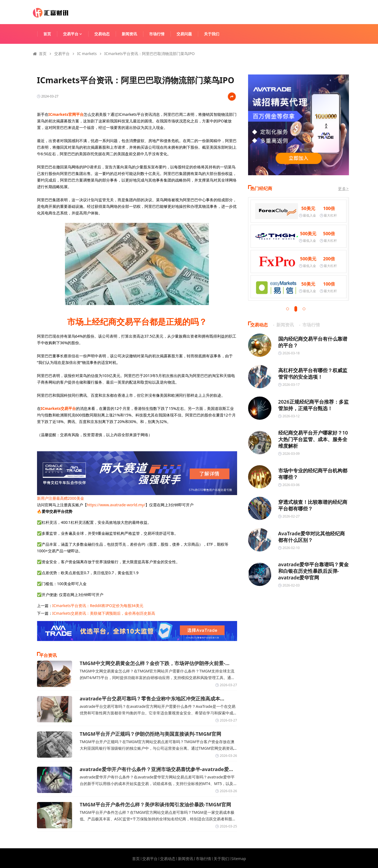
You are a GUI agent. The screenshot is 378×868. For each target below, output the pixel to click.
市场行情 (157, 34)
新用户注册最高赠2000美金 (61, 498)
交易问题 (184, 34)
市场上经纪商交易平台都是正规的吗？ (137, 322)
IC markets (87, 54)
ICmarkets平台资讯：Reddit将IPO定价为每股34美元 (98, 606)
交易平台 (75, 34)
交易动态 (102, 34)
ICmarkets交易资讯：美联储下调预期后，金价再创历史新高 (104, 613)
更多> (343, 189)
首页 (47, 34)
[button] (288, 309)
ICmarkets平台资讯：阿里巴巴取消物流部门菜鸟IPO (150, 54)
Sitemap (239, 859)
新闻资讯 (129, 34)
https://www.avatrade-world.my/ (116, 505)
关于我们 (212, 34)
